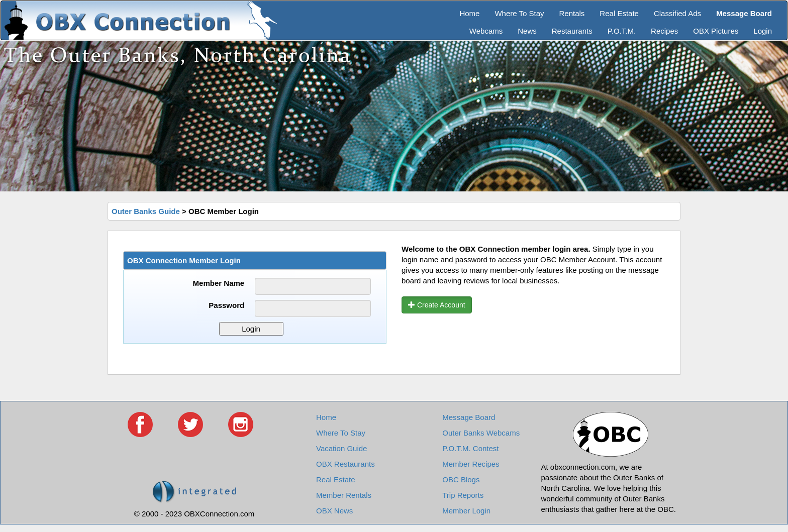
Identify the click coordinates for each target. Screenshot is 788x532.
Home (469, 13)
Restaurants (572, 31)
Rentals (572, 13)
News (527, 31)
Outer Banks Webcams (481, 433)
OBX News (334, 511)
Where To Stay (519, 13)
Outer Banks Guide (146, 211)
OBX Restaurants (346, 464)
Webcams (486, 31)
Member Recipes (471, 464)
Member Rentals (344, 495)
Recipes (664, 31)
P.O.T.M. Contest (470, 448)
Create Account (437, 305)
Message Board (469, 417)
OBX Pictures (716, 31)
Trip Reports (463, 495)
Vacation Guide (341, 448)
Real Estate (619, 13)
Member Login (466, 511)
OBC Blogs (461, 480)
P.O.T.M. (622, 31)
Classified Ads (677, 13)
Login (763, 31)
